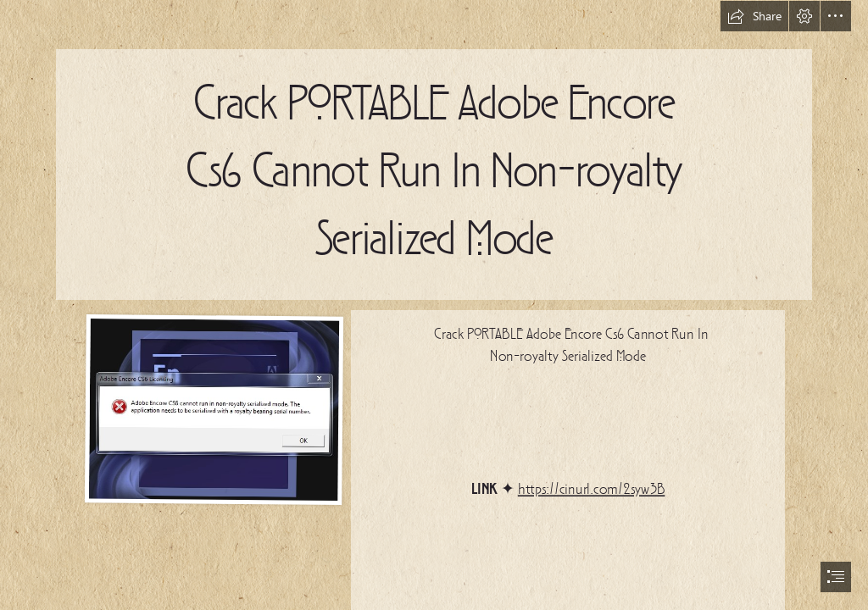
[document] (434, 305)
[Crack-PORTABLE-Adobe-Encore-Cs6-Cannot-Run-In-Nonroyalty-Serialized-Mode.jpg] (213, 409)
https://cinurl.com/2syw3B (592, 490)
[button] (754, 16)
